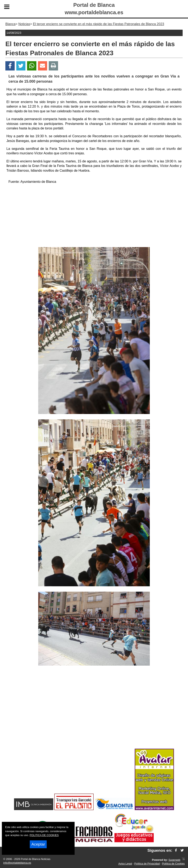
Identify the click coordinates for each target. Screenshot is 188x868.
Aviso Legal (125, 864)
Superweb (174, 860)
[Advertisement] (94, 216)
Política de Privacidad (147, 864)
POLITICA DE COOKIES (44, 835)
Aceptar (38, 844)
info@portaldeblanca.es (17, 863)
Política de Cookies (173, 864)
